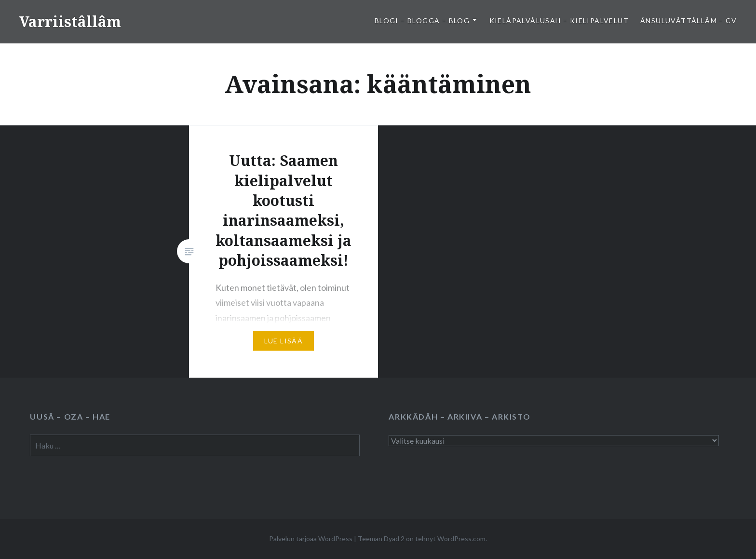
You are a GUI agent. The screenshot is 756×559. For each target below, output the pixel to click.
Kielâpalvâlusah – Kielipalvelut (559, 20)
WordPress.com (461, 539)
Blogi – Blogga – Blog (422, 20)
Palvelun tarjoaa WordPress (311, 539)
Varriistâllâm (70, 21)
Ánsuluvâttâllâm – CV (688, 20)
